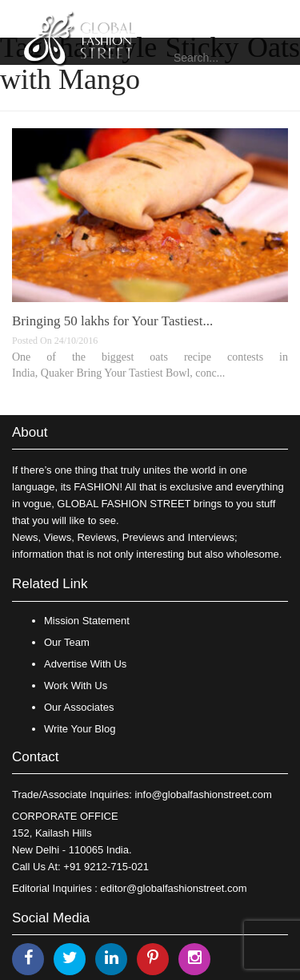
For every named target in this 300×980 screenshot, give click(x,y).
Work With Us (76, 686)
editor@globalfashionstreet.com (174, 888)
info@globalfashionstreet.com (203, 794)
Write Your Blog (80, 729)
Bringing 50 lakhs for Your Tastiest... (112, 321)
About (30, 432)
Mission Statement (87, 621)
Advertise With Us (85, 664)
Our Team (67, 642)
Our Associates (79, 707)
